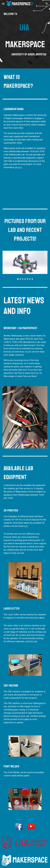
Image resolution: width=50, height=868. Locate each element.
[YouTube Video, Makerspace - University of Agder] (25, 189)
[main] (25, 34)
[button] (3, 4)
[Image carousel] (25, 265)
